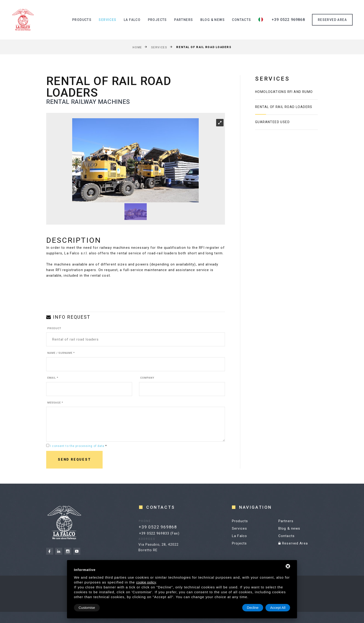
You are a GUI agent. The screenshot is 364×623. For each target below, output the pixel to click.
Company (147, 378)
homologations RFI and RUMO (284, 92)
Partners (184, 20)
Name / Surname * (61, 353)
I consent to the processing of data (77, 446)
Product (54, 328)
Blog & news (213, 20)
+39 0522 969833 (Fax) (159, 533)
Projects (157, 20)
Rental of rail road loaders (284, 107)
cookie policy (146, 582)
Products (82, 20)
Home (137, 47)
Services (107, 20)
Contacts (241, 20)
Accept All (278, 608)
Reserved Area (293, 543)
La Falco (132, 20)
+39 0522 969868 (288, 20)
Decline (253, 608)
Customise (87, 608)
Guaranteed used (272, 122)
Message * (55, 403)
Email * (53, 378)
